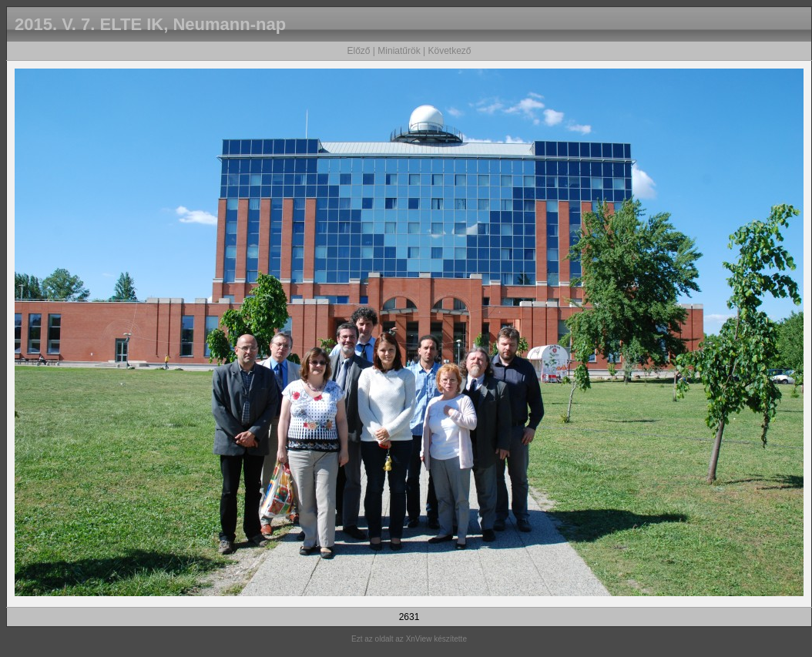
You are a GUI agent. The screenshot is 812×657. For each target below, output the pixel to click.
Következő (449, 51)
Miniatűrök (399, 51)
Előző (358, 51)
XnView (419, 639)
